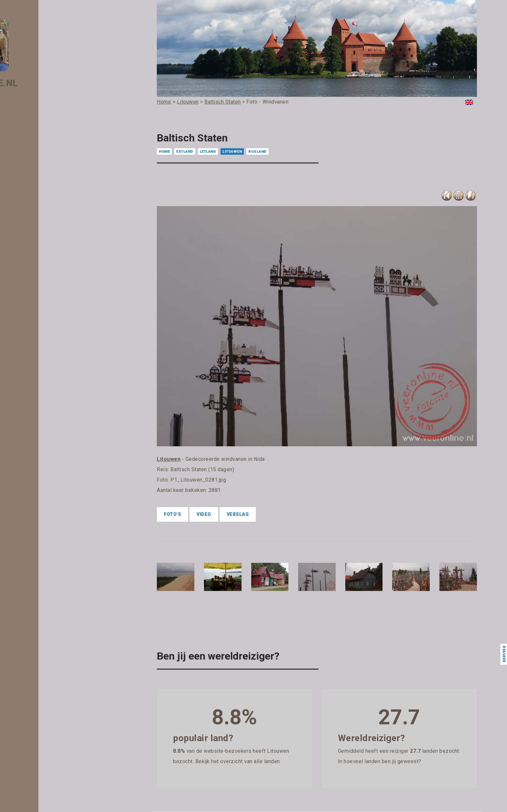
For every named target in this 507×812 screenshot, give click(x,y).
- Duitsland (47, 375)
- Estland (45, 402)
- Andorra (46, 157)
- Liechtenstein (52, 667)
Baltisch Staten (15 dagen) (202, 469)
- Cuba (43, 334)
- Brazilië (45, 273)
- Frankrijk (46, 443)
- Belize (44, 225)
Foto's (173, 514)
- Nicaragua (48, 803)
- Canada (46, 307)
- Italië (43, 565)
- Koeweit (46, 619)
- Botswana (48, 266)
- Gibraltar (47, 470)
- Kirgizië (45, 613)
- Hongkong (48, 517)
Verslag (238, 514)
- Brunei (44, 286)
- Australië (47, 191)
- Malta (44, 721)
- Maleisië (46, 715)
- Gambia (46, 456)
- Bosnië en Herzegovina (61, 259)
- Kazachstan (50, 599)
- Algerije (46, 150)
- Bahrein (46, 205)
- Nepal (44, 796)
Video (204, 514)
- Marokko (47, 728)
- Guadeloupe (50, 490)
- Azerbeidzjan (52, 198)
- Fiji (40, 422)
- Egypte (45, 382)
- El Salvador (49, 388)
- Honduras (48, 504)
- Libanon (46, 660)
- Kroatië (45, 633)
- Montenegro (50, 769)
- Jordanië (47, 585)
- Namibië (46, 783)
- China (44, 320)
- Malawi (45, 701)
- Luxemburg (49, 681)
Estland (185, 152)
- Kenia (43, 606)
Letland (208, 152)
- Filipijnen (47, 429)
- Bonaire (46, 252)
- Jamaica (47, 572)
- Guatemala (49, 497)
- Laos (43, 640)
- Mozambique (51, 776)
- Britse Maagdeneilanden (63, 280)
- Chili (42, 314)
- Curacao (46, 341)
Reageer (504, 654)
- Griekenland (50, 484)
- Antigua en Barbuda (58, 164)
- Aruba (44, 184)
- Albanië (46, 144)
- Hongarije (48, 511)
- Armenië (47, 178)
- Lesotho (46, 647)
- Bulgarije (47, 293)
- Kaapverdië (49, 592)
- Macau (45, 687)
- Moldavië (47, 749)
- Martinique (49, 735)
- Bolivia (44, 246)
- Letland (45, 653)
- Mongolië (47, 762)
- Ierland (45, 524)
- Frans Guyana (52, 450)
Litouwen (232, 152)
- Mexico (45, 742)
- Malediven (48, 708)
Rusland (258, 152)
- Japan (44, 579)
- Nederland (48, 789)
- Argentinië (49, 171)
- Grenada (47, 477)
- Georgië (46, 463)
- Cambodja (48, 300)
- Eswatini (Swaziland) (59, 409)
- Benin (44, 232)
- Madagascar (51, 694)
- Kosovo (45, 626)
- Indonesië (48, 545)
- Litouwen (47, 674)
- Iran (42, 551)
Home (164, 152)
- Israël (43, 558)
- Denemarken (51, 354)
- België (44, 218)
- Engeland (47, 395)
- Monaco (46, 755)
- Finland (45, 436)
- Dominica (47, 361)
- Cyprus (45, 348)
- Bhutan (45, 239)
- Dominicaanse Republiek (63, 368)
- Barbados (48, 212)
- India (43, 538)
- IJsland (45, 531)
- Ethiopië (46, 416)
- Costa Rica (49, 327)
